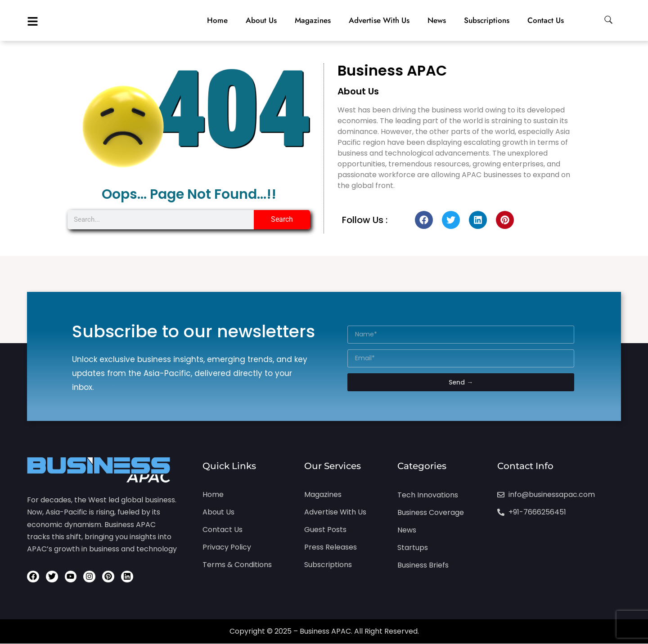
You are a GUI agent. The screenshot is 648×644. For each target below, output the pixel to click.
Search (282, 219)
